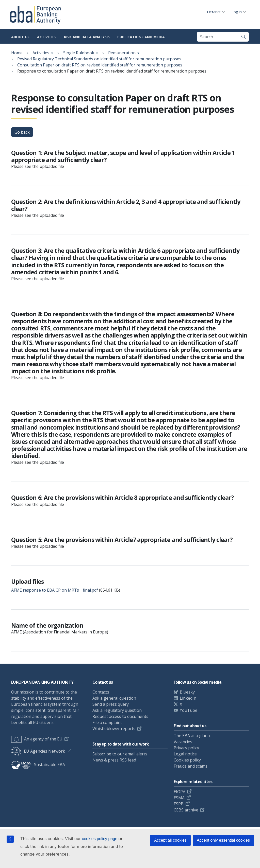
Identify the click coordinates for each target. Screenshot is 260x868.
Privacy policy (186, 748)
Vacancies (183, 742)
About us (20, 37)
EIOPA (180, 792)
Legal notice (185, 754)
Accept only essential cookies (223, 840)
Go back (22, 132)
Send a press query (111, 704)
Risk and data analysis (87, 37)
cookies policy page (100, 839)
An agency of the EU (37, 739)
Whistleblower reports (114, 729)
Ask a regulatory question (117, 710)
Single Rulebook (79, 53)
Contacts (101, 692)
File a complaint (107, 722)
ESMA (179, 798)
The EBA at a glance (193, 736)
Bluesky (187, 692)
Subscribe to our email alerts (120, 754)
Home (17, 53)
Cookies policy (187, 760)
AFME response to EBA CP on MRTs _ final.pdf (55, 590)
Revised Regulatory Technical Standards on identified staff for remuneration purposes (99, 59)
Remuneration (122, 53)
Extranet (214, 12)
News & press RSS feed (114, 760)
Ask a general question (114, 698)
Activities (47, 37)
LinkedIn (188, 698)
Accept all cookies (170, 840)
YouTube (189, 710)
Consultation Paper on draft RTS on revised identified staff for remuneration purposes (100, 65)
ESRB (179, 804)
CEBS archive (186, 810)
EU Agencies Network (38, 751)
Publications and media (141, 37)
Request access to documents (120, 716)
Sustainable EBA (38, 765)
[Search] (243, 37)
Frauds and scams (191, 766)
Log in (237, 12)
